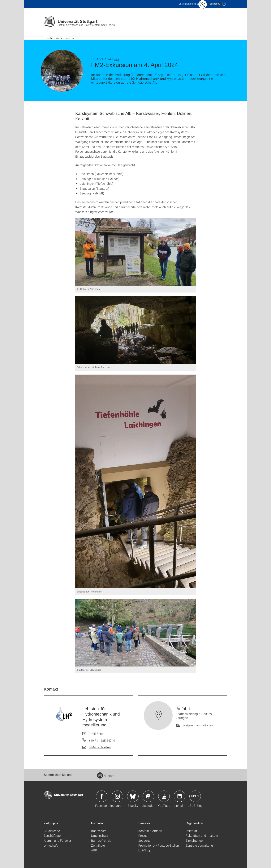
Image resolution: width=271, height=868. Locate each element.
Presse (143, 835)
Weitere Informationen (198, 725)
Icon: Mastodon (148, 796)
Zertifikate (98, 845)
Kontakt (106, 776)
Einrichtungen (195, 840)
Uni (189, 4)
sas (117, 59)
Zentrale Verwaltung (199, 845)
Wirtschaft (51, 845)
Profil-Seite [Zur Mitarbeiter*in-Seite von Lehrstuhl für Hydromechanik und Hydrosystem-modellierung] (96, 734)
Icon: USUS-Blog (195, 796)
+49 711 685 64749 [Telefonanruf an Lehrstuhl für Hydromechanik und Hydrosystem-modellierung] (102, 740)
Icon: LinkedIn (179, 796)
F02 (214, 4)
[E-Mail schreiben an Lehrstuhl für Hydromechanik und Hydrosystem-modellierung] (97, 747)
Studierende (52, 831)
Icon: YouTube (164, 796)
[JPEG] (135, 252)
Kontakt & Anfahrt (150, 831)
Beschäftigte (52, 835)
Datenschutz (100, 835)
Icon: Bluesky (133, 796)
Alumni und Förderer (57, 840)
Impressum (99, 831)
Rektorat (191, 831)
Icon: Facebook (102, 796)
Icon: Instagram (117, 796)
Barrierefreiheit (101, 840)
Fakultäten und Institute (202, 835)
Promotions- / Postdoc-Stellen (159, 845)
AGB (94, 850)
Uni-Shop (145, 850)
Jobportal (145, 840)
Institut (50, 38)
